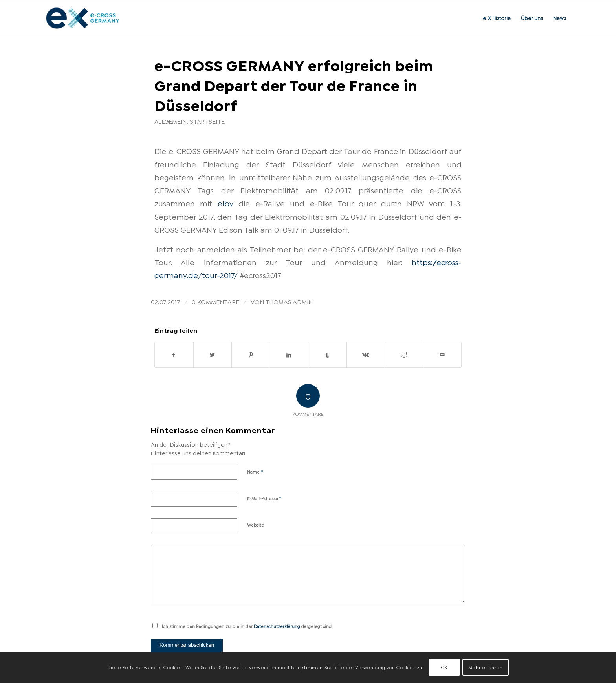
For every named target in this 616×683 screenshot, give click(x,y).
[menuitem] (497, 18)
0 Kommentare (215, 301)
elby (225, 203)
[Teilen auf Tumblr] (327, 355)
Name (255, 471)
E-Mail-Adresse (264, 498)
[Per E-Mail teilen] (443, 355)
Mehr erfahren (486, 667)
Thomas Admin (289, 301)
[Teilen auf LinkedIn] (289, 355)
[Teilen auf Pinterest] (251, 355)
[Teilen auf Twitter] (213, 355)
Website (256, 525)
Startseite (207, 121)
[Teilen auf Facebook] (174, 355)
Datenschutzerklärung (277, 626)
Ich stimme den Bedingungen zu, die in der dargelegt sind (247, 626)
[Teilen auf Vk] (366, 355)
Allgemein (170, 121)
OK (444, 667)
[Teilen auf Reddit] (404, 355)
